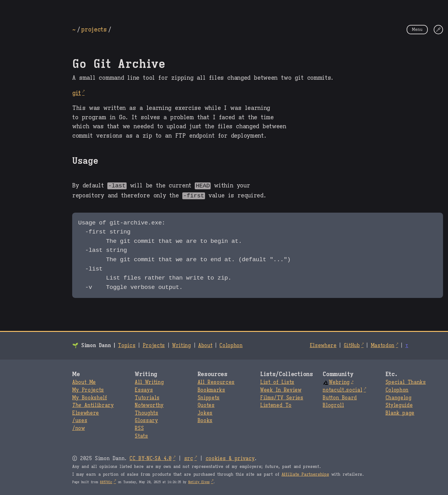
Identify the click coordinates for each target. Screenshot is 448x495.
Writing (182, 345)
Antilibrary (93, 405)
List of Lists (277, 382)
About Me (84, 382)
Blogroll (333, 405)
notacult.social (342, 389)
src (189, 458)
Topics (127, 345)
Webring (336, 382)
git (77, 93)
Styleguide (399, 405)
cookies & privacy (230, 458)
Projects (154, 345)
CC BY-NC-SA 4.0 (150, 458)
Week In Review (281, 389)
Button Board (340, 397)
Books (205, 420)
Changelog (399, 397)
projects (94, 29)
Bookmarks (211, 389)
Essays (144, 389)
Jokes (205, 412)
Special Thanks (406, 382)
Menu (417, 29)
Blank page (400, 412)
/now (79, 428)
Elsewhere (323, 345)
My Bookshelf (90, 397)
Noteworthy (149, 405)
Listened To (276, 405)
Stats (141, 436)
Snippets (209, 397)
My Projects (88, 389)
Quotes (206, 405)
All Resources (216, 382)
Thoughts (146, 412)
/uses (80, 420)
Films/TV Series (282, 397)
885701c (106, 481)
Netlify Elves (199, 481)
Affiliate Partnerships (305, 474)
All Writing (149, 382)
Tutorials (147, 397)
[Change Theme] (438, 30)
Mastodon (383, 345)
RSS (139, 428)
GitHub (352, 345)
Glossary (146, 420)
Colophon (231, 345)
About (205, 345)
